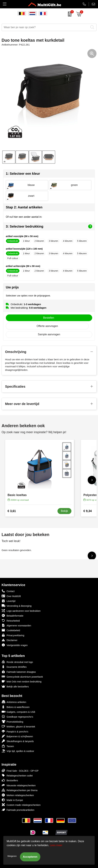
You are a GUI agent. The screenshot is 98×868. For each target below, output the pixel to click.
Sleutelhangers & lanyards (18, 741)
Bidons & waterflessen (16, 707)
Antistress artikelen (14, 702)
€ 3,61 (12, 511)
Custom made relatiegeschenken (21, 805)
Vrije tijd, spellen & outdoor (18, 751)
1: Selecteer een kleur (23, 174)
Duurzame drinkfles (14, 667)
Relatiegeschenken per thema (20, 790)
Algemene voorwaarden (16, 625)
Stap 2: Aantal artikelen (24, 207)
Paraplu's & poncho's (15, 731)
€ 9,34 (88, 511)
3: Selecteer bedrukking (49, 226)
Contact (8, 591)
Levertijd (9, 601)
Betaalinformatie (13, 615)
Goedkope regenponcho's (17, 717)
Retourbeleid (11, 620)
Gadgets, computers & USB (18, 712)
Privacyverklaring (13, 635)
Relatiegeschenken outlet (17, 775)
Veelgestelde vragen (15, 645)
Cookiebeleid (11, 630)
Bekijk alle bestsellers (15, 686)
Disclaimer (10, 640)
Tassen (8, 746)
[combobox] (45, 27)
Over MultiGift (11, 596)
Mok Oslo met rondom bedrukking (22, 681)
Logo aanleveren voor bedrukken (21, 611)
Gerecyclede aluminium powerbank (22, 677)
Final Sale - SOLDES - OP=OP (20, 771)
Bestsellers (10, 780)
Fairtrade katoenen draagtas (19, 672)
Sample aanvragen (49, 334)
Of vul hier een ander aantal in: (24, 217)
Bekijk (65, 511)
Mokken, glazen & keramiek (18, 726)
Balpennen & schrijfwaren (17, 736)
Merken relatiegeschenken (18, 795)
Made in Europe (12, 800)
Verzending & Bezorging (17, 606)
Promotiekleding (12, 722)
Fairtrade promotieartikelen (18, 810)
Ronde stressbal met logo (17, 662)
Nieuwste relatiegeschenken (19, 785)
